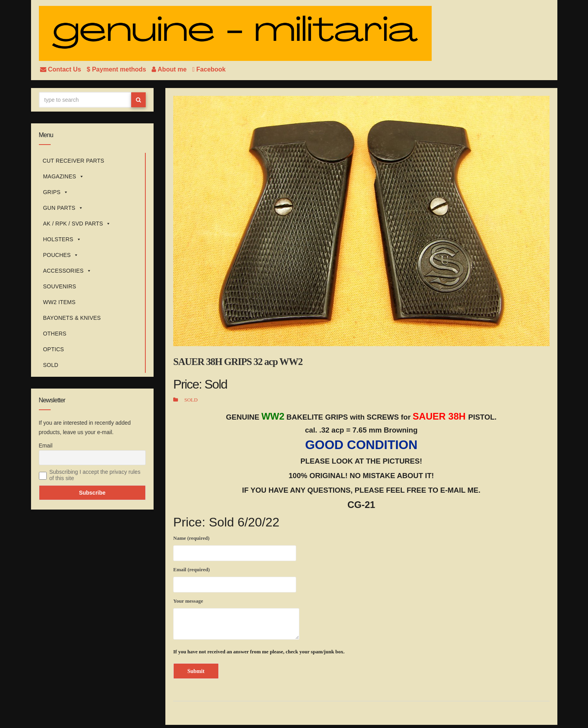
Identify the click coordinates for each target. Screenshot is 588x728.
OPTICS (54, 349)
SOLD (51, 365)
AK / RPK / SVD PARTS (77, 224)
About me (170, 69)
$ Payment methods (117, 69)
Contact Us (61, 69)
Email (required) (235, 578)
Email (46, 446)
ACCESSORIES (68, 271)
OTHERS (55, 334)
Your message (236, 619)
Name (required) (235, 547)
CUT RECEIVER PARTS (74, 161)
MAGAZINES (64, 176)
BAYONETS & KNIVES (72, 318)
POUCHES (61, 255)
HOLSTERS (62, 239)
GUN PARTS (63, 208)
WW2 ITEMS (60, 302)
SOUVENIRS (60, 286)
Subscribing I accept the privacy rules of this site (95, 475)
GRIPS (56, 192)
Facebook (209, 69)
